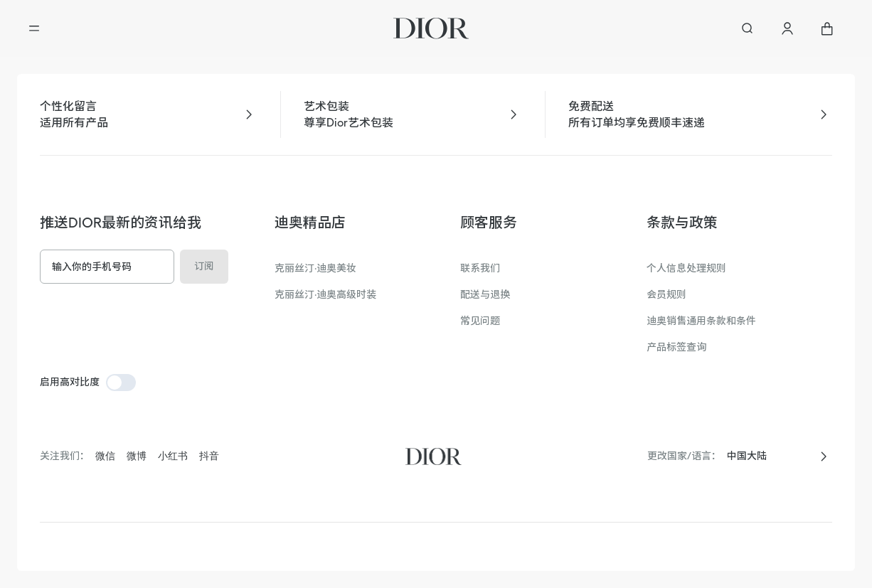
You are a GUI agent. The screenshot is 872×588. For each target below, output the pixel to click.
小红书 (173, 456)
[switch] (121, 383)
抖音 (209, 456)
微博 (137, 456)
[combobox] (768, 456)
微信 (105, 456)
